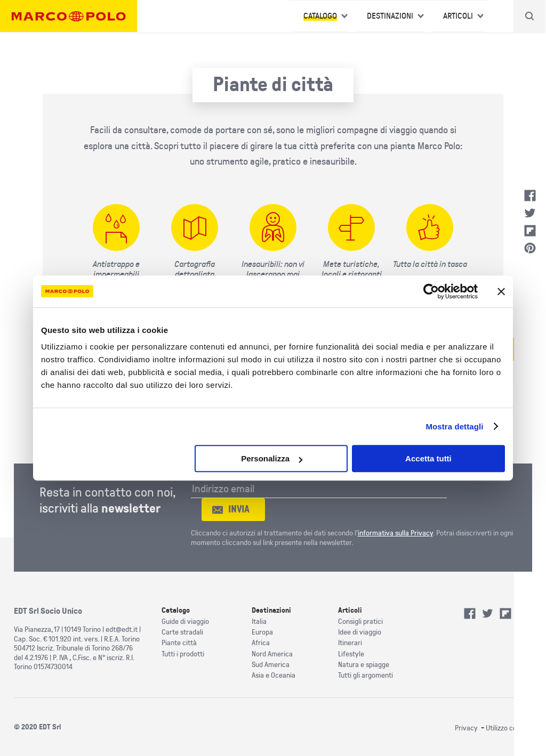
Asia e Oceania (274, 675)
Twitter (530, 213)
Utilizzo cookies (509, 728)
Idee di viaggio (360, 632)
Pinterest (530, 248)
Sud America (271, 665)
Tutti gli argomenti (366, 675)
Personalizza (272, 458)
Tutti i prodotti (183, 654)
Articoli (458, 16)
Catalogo (320, 16)
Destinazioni (390, 16)
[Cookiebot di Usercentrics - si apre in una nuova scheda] (431, 291)
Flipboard (530, 231)
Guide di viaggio (185, 621)
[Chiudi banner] (501, 291)
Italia (259, 621)
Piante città (179, 643)
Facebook (530, 196)
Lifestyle (351, 654)
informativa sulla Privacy (395, 533)
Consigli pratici (360, 621)
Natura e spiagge (364, 665)
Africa (261, 643)
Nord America (272, 654)
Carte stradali (182, 632)
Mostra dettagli (454, 426)
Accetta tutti (428, 458)
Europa (262, 632)
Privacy (466, 728)
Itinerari (350, 643)
